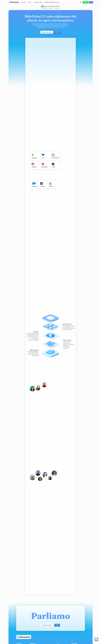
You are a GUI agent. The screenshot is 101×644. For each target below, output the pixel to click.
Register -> (57, 8)
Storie (30, 2)
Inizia (91, 2)
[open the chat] (96, 639)
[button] (81, 2)
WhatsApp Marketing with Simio (52, 2)
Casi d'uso (24, 2)
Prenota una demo (47, 32)
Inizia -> (57, 32)
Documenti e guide (38, 2)
